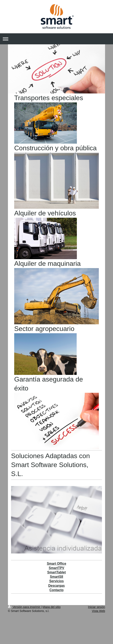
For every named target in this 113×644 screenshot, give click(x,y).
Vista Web (98, 611)
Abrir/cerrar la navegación (56, 39)
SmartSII (56, 577)
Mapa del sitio (52, 607)
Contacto (57, 590)
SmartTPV (56, 568)
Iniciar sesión (96, 607)
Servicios (56, 581)
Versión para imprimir (24, 607)
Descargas (56, 586)
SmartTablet (56, 572)
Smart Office (56, 564)
